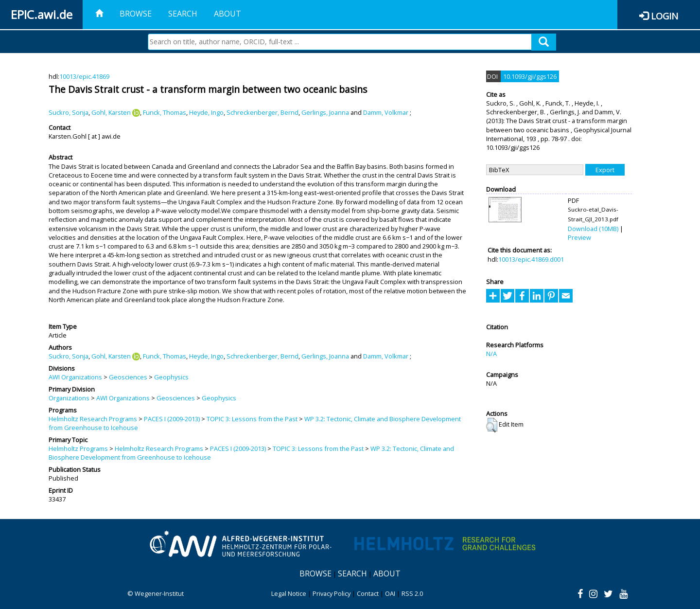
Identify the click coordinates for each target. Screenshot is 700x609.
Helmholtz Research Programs (93, 419)
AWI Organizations (75, 377)
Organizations (69, 398)
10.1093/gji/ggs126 (530, 76)
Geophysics (171, 377)
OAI (390, 593)
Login (665, 16)
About (227, 14)
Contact (368, 593)
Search (183, 14)
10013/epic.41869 (84, 76)
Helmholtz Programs (78, 448)
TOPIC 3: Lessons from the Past (252, 419)
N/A (491, 354)
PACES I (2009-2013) (172, 419)
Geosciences (128, 377)
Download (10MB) (593, 229)
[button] (492, 425)
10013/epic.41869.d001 (531, 259)
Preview (579, 237)
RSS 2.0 (412, 593)
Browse (136, 14)
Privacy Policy (332, 593)
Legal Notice (289, 593)
